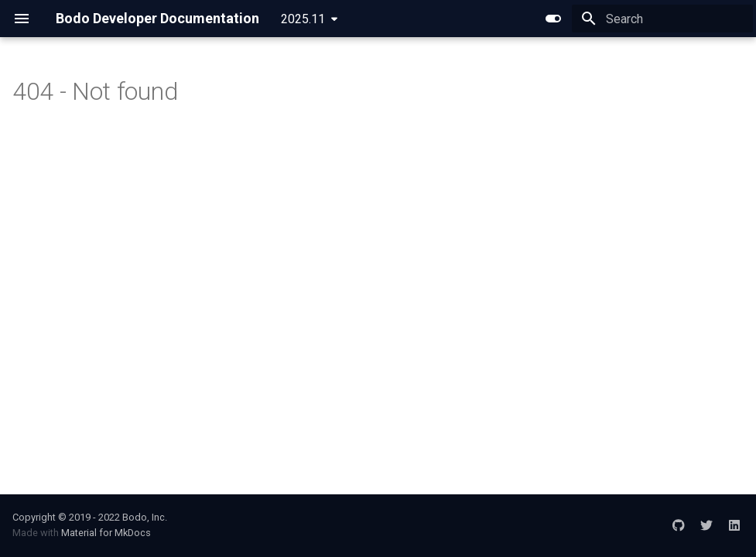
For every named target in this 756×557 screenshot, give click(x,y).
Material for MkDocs (106, 533)
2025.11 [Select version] (303, 19)
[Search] (662, 19)
